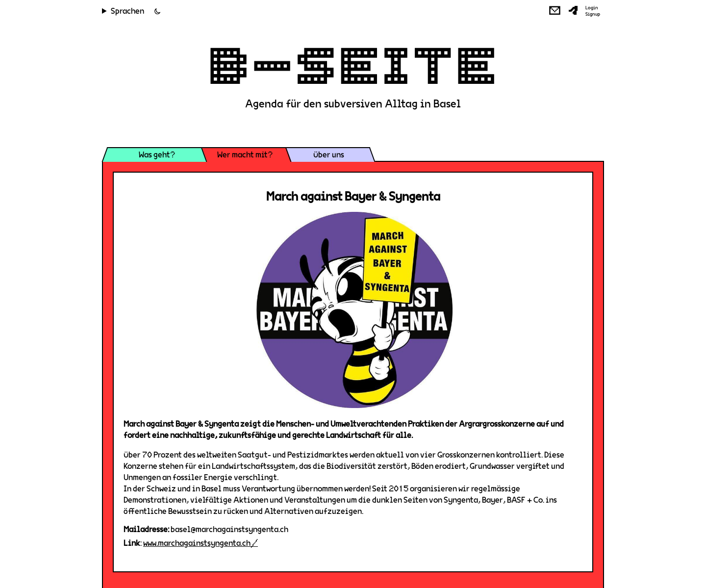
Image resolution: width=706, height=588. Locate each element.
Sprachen (127, 11)
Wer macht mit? (245, 155)
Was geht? (157, 155)
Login (592, 8)
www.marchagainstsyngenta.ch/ (201, 543)
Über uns (329, 155)
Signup (593, 14)
